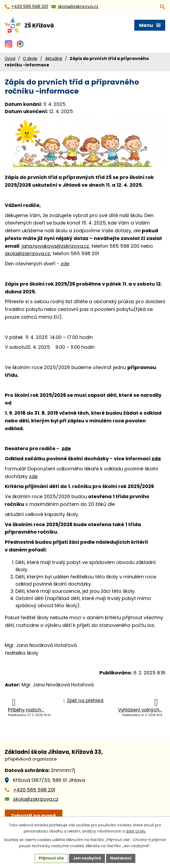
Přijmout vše (51, 858)
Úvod (10, 59)
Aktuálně (54, 59)
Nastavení (121, 858)
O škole (30, 59)
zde (65, 264)
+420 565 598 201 (34, 790)
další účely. (136, 831)
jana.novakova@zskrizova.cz (55, 246)
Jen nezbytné (87, 858)
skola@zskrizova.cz (27, 253)
